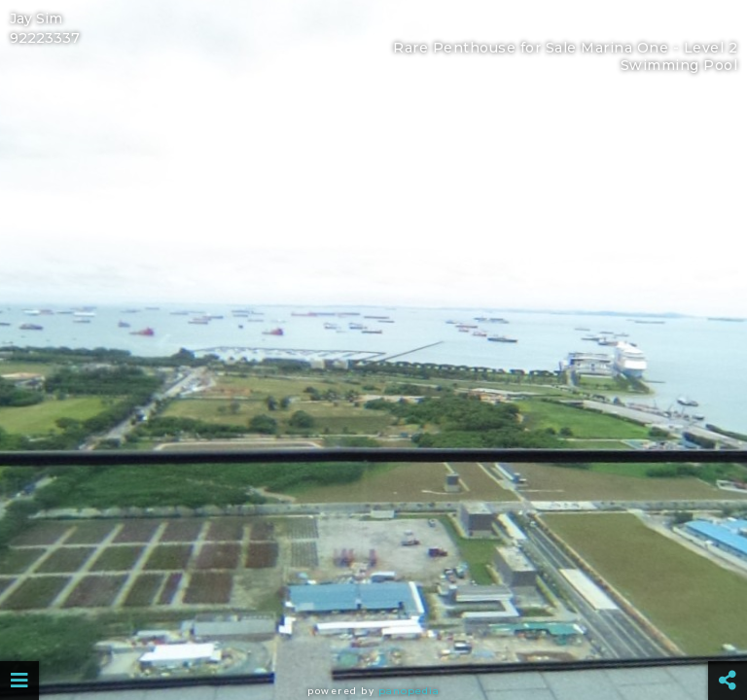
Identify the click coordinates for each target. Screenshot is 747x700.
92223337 (45, 38)
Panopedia (409, 691)
